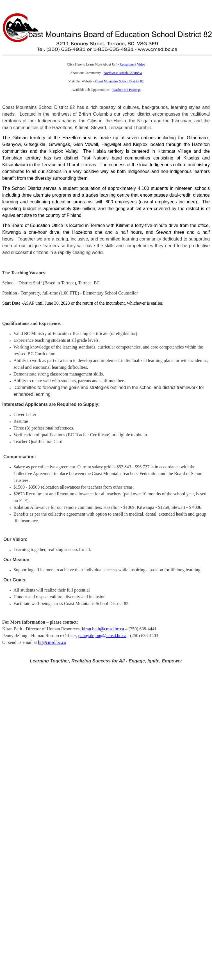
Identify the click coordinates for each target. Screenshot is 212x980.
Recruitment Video (132, 64)
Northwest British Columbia (123, 73)
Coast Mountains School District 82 (119, 81)
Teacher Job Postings (126, 90)
